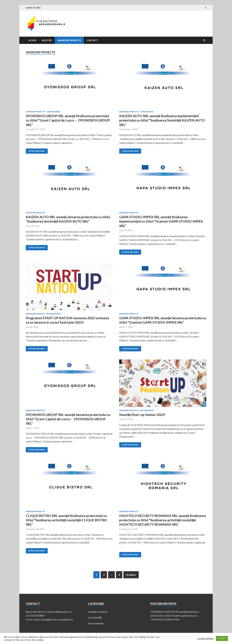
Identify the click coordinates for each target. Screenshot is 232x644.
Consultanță (53, 112)
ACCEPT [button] (222, 638)
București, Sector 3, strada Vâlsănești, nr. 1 (49, 612)
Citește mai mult (37, 151)
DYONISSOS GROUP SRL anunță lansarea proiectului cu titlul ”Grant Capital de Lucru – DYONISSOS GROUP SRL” (68, 419)
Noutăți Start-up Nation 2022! (142, 415)
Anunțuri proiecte (69, 40)
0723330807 (38, 616)
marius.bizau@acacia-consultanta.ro (53, 619)
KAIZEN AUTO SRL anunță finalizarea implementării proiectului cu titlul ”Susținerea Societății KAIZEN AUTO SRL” (162, 120)
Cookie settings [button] (205, 638)
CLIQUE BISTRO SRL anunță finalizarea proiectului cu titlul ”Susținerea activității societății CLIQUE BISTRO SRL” (66, 520)
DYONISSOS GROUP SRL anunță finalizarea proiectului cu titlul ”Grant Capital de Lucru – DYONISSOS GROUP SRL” (68, 120)
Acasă (32, 40)
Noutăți (47, 40)
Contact (92, 40)
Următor (131, 575)
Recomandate (54, 314)
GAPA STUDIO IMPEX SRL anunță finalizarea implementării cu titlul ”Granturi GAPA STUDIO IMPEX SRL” (161, 221)
